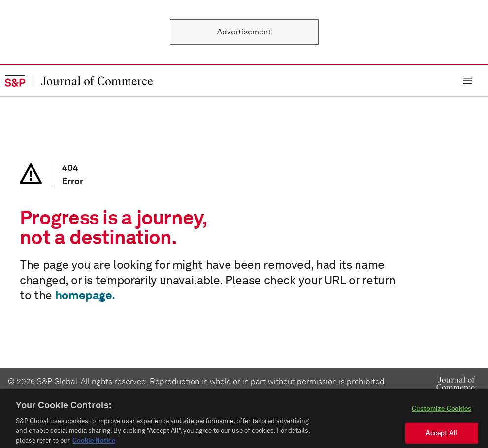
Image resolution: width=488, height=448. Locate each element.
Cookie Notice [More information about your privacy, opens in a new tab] (94, 444)
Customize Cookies (441, 412)
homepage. (85, 295)
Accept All (442, 436)
